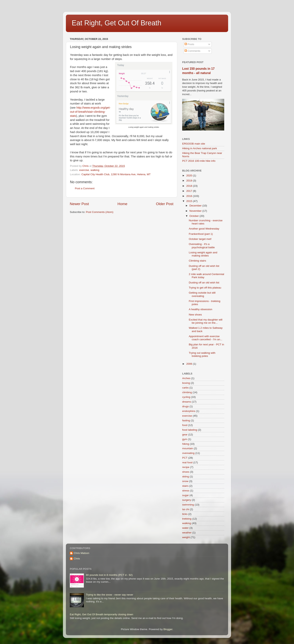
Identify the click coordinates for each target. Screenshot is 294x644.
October (195, 216)
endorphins (189, 411)
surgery (187, 500)
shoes (186, 472)
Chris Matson (82, 553)
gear (185, 435)
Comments (192, 51)
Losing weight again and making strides (203, 254)
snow (185, 481)
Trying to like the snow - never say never (109, 595)
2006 (190, 364)
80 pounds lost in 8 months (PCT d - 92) (109, 575)
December (196, 206)
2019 (190, 181)
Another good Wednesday (204, 229)
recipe (186, 467)
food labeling (190, 430)
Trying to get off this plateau (205, 288)
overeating (188, 453)
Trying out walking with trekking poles (202, 354)
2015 (190, 201)
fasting (186, 420)
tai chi (186, 509)
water (185, 528)
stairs (185, 486)
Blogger (168, 629)
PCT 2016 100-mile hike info (199, 161)
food (185, 425)
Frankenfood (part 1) (201, 234)
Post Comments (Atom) (100, 212)
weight (186, 537)
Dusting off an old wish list (204, 283)
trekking (187, 519)
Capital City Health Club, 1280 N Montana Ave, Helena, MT (116, 174)
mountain (188, 448)
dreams (187, 402)
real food (187, 462)
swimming (188, 505)
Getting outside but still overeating (202, 294)
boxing (186, 383)
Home (122, 204)
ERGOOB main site (194, 144)
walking (95, 170)
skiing (186, 477)
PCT (185, 458)
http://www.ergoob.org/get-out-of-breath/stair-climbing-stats (90, 112)
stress (186, 491)
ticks (185, 514)
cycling (186, 397)
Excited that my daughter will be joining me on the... (206, 321)
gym (185, 439)
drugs (186, 406)
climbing (187, 392)
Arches (186, 378)
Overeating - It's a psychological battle (202, 246)
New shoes (195, 315)
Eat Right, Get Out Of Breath (117, 23)
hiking (186, 444)
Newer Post (79, 204)
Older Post (165, 204)
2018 (190, 186)
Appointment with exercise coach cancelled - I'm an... (206, 338)
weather (187, 533)
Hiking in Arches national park (200, 148)
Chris (77, 559)
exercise (84, 170)
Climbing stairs (198, 261)
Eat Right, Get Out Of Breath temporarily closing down (101, 614)
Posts (189, 44)
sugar (186, 495)
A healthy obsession (201, 309)
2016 (190, 196)
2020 (190, 176)
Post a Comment (85, 188)
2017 (190, 191)
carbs (185, 388)
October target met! (200, 239)
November (196, 211)
